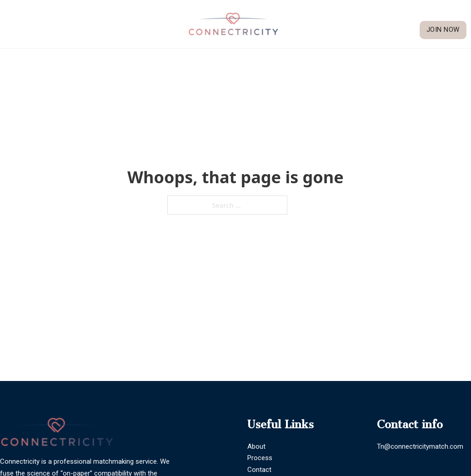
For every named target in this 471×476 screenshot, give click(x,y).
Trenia (22, 24)
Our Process (425, 15)
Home (355, 15)
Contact (259, 470)
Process (260, 458)
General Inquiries (89, 24)
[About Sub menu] (396, 15)
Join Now (443, 30)
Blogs (458, 15)
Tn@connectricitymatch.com (420, 446)
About (379, 15)
